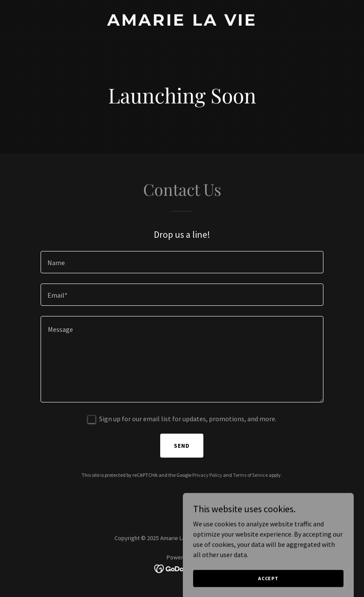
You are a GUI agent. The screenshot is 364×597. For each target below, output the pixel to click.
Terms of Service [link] (250, 475)
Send (182, 446)
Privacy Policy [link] (207, 475)
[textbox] (182, 262)
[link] (182, 23)
